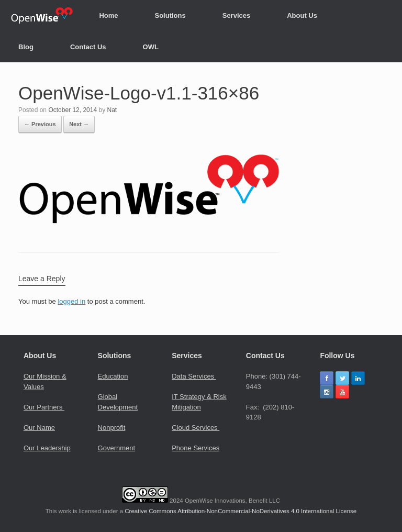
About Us (302, 15)
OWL (151, 47)
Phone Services (196, 448)
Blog (26, 47)
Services (237, 15)
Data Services (194, 376)
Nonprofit (112, 428)
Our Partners (44, 407)
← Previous (40, 124)
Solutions (170, 15)
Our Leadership (47, 448)
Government (117, 448)
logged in (71, 301)
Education (113, 376)
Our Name (39, 428)
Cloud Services (196, 428)
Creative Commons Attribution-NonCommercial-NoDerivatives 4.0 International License (241, 511)
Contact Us (88, 47)
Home (108, 15)
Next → (79, 124)
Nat (112, 110)
